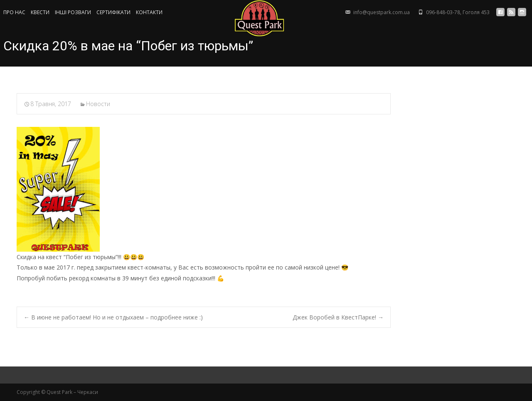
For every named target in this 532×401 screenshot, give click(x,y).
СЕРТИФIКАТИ (113, 12)
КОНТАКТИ (149, 12)
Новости (98, 104)
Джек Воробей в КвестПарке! (338, 317)
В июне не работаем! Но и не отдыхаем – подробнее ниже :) (113, 317)
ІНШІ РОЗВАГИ (73, 12)
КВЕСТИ (40, 12)
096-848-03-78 (443, 12)
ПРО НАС (14, 12)
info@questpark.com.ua (382, 12)
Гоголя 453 (476, 12)
